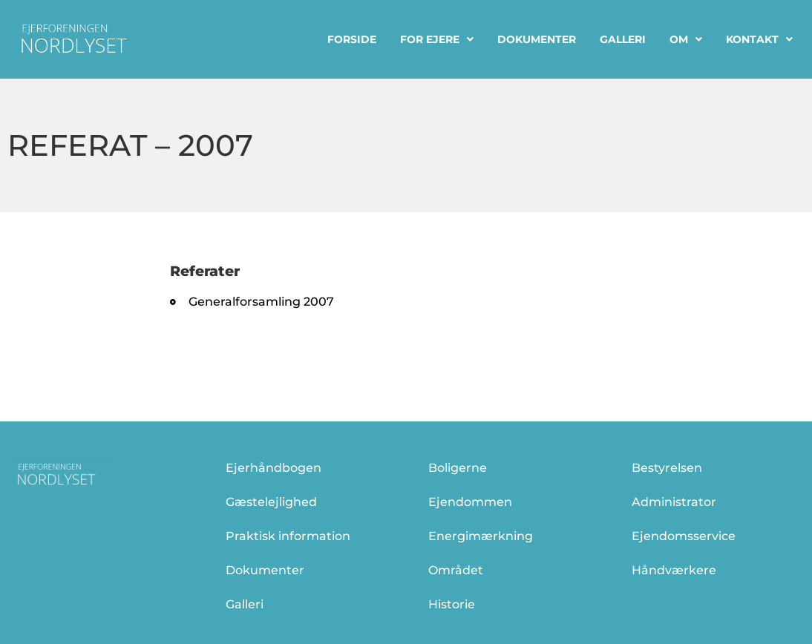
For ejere (437, 39)
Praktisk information (288, 536)
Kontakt (759, 39)
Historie (452, 604)
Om (686, 39)
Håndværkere (674, 570)
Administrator (674, 502)
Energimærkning (481, 536)
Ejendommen (470, 502)
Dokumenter (537, 39)
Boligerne (458, 468)
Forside (352, 39)
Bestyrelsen (667, 468)
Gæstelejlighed (271, 502)
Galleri (623, 39)
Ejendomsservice (684, 536)
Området (456, 570)
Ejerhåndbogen (274, 468)
